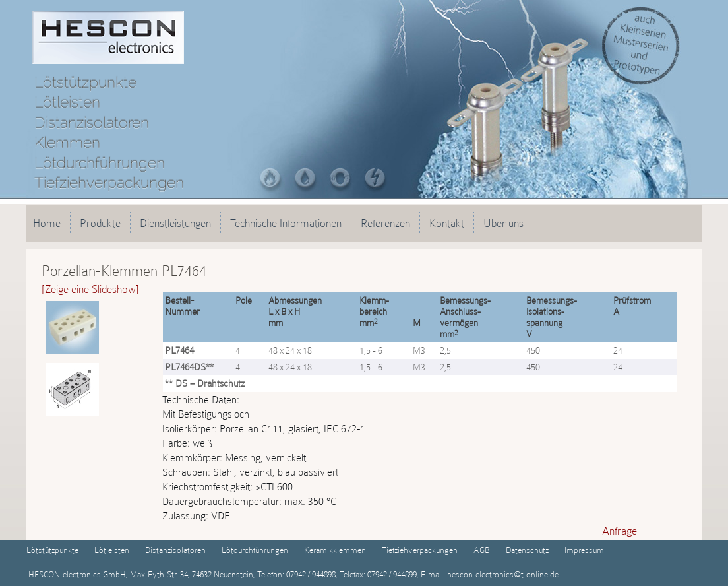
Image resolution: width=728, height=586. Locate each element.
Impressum (584, 550)
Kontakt (447, 223)
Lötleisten (112, 550)
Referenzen (385, 223)
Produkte (100, 223)
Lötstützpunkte (52, 550)
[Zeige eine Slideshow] (90, 289)
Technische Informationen (286, 223)
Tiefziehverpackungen (420, 550)
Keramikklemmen (335, 550)
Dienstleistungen (175, 223)
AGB (482, 550)
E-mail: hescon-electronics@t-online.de (489, 574)
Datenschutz (527, 550)
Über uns (503, 223)
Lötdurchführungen (255, 550)
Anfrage (620, 531)
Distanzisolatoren (175, 550)
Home (47, 223)
